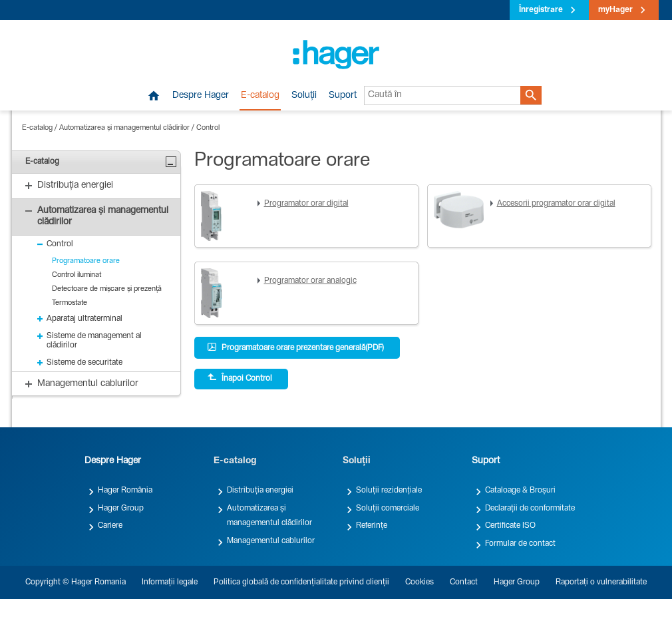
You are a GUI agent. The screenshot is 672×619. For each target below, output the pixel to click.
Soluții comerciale (388, 509)
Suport (343, 96)
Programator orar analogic (310, 281)
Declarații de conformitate (530, 509)
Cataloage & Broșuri (520, 491)
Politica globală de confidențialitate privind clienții (301, 582)
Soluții (304, 96)
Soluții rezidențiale (389, 491)
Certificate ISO (510, 526)
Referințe (372, 526)
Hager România (125, 491)
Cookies (420, 582)
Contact (464, 582)
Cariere (110, 526)
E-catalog (260, 96)
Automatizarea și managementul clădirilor (124, 128)
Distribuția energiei (260, 491)
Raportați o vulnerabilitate (601, 582)
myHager (615, 10)
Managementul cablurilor (271, 541)
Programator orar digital (306, 204)
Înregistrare (541, 10)
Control (208, 128)
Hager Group (121, 509)
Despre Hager (201, 96)
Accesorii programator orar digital (556, 204)
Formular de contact (520, 544)
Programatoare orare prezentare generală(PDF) (296, 347)
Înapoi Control (240, 378)
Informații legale (170, 582)
